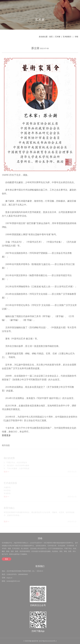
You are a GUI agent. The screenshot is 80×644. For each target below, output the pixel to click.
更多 (7, 559)
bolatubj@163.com (13, 581)
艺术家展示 (67, 37)
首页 (51, 37)
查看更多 (6, 436)
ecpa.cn (9, 578)
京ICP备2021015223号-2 (48, 641)
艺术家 (58, 37)
